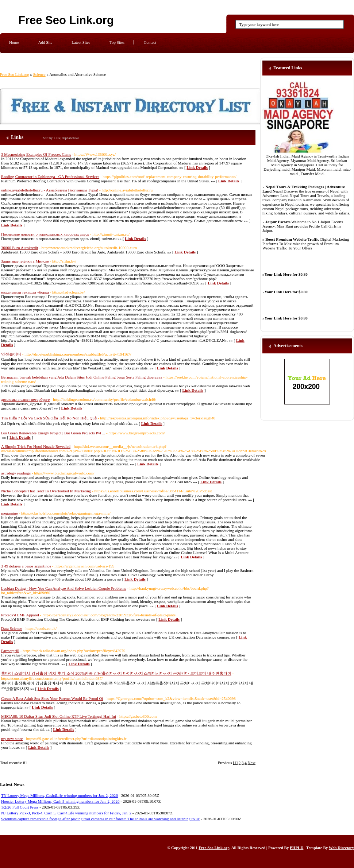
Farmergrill (10, 651)
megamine (9, 513)
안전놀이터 (11, 354)
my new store (12, 739)
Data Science (12, 628)
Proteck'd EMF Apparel (20, 615)
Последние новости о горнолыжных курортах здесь (45, 234)
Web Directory (341, 848)
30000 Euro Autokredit (20, 248)
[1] (235, 763)
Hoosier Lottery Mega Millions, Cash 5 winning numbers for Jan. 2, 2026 (60, 801)
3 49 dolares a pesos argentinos (26, 566)
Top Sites (117, 42)
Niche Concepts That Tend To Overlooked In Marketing (46, 491)
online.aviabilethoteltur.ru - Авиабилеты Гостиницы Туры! (50, 190)
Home (14, 42)
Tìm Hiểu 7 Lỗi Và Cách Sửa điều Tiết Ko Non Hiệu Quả (49, 418)
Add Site (45, 42)
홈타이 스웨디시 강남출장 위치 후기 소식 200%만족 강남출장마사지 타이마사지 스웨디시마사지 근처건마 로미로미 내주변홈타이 (116, 673)
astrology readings (16, 473)
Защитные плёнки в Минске (25, 261)
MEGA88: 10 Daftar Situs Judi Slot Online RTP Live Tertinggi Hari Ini (59, 716)
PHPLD (297, 848)
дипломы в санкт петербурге (25, 399)
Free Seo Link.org (66, 20)
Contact (150, 42)
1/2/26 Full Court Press (20, 807)
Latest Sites (81, 42)
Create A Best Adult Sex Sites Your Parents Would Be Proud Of (52, 698)
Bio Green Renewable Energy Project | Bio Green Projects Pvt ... (53, 433)
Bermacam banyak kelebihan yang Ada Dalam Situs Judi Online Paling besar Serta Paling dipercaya (82, 377)
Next (252, 763)
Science (39, 74)
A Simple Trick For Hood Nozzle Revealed (36, 446)
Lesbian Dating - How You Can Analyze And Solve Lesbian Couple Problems (64, 588)
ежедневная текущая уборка (25, 292)
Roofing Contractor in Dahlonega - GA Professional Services (50, 177)
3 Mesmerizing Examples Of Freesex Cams (36, 154)
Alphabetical (70, 138)
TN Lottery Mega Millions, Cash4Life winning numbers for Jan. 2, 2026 (59, 795)
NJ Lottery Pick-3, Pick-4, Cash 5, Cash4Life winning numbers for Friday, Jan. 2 (66, 813)
